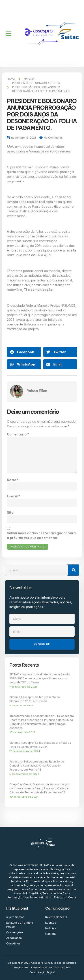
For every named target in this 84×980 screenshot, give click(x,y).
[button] (9, 34)
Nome (13, 480)
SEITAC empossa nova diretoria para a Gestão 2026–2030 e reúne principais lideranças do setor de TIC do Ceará (40, 678)
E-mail (14, 496)
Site (10, 513)
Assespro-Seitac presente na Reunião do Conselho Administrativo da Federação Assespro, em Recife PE (37, 766)
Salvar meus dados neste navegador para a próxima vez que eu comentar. (41, 535)
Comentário (18, 434)
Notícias (29, 79)
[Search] (74, 570)
